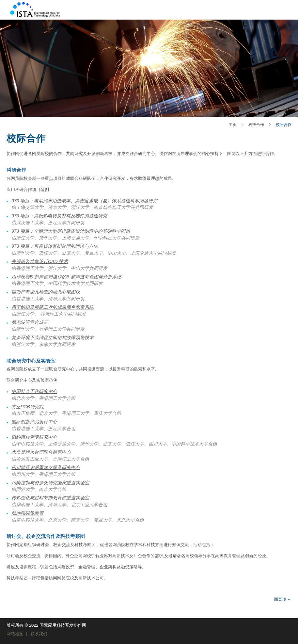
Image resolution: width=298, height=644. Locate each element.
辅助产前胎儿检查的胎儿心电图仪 (46, 292)
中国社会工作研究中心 (34, 391)
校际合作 (284, 125)
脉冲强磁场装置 (27, 513)
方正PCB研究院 (28, 407)
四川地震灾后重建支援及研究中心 (46, 467)
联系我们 (39, 634)
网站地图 (15, 634)
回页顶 (280, 599)
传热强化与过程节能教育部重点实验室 (50, 498)
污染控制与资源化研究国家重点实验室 (50, 483)
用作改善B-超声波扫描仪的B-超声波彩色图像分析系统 (66, 277)
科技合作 (256, 125)
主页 (233, 125)
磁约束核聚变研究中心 (34, 437)
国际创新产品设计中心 (34, 422)
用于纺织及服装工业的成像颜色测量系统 (53, 307)
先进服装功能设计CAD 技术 (40, 261)
